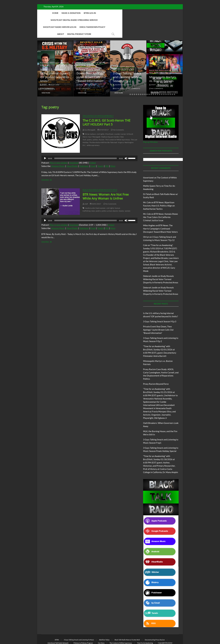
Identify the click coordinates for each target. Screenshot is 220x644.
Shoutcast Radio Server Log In (71, 20)
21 (172, 81)
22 (174, 81)
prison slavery (113, 197)
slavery (121, 197)
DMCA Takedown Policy (104, 20)
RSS (107, 152)
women (128, 197)
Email (93, 152)
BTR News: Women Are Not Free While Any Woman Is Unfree (106, 182)
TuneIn (100, 152)
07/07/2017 (103, 116)
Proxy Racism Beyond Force (156, 370)
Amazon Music (58, 152)
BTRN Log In (95, 13)
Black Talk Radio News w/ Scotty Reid (100, 176)
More (113, 152)
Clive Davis (109, 120)
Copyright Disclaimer (165, 629)
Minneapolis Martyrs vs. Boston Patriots (163, 65)
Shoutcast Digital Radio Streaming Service (128, 13)
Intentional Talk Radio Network (58, 629)
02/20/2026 (90, 71)
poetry (90, 126)
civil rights (101, 120)
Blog (47, 51)
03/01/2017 (95, 190)
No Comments (47, 75)
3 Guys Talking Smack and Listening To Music (124, 54)
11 (151, 81)
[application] (89, 144)
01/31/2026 (163, 71)
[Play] (45, 144)
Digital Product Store (142, 20)
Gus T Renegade (94, 123)
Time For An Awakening (145, 629)
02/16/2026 (118, 75)
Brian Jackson (91, 120)
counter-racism (120, 120)
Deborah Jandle (150, 262)
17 (164, 81)
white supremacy (93, 131)
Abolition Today (104, 626)
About (124, 20)
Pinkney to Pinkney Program (83, 629)
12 (153, 81)
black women (101, 194)
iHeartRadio (72, 152)
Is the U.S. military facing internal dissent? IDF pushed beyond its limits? (55, 61)
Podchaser (84, 152)
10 (149, 81)
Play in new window (59, 149)
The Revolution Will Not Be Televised (103, 129)
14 (158, 81)
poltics (104, 197)
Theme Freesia (88, 635)
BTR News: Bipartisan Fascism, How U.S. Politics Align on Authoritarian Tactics (159, 192)
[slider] (86, 144)
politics (96, 126)
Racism (102, 126)
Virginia (121, 129)
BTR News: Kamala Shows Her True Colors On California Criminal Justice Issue (161, 203)
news (93, 197)
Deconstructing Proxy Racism (155, 626)
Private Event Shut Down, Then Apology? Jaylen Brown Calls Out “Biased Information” (91, 61)
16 (162, 81)
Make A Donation (76, 13)
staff (43, 71)
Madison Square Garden (110, 123)
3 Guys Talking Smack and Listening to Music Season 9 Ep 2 (127, 63)
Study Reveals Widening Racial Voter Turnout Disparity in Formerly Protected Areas (161, 265)
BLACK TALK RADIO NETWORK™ (56, 635)
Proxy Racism (165, 59)
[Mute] (126, 144)
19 (168, 81)
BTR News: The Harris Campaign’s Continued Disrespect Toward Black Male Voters (160, 215)
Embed (93, 149)
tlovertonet (148, 164)
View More (46, 79)
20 (170, 81)
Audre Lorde (90, 194)
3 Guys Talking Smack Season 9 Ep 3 (160, 308)
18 (166, 81)
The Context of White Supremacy (98, 102)
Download (74, 149)
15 (160, 81)
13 (155, 81)
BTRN (89, 51)
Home (60, 13)
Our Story (101, 629)
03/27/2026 (54, 71)
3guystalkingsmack (122, 71)
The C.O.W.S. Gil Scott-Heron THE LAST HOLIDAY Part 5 (106, 108)
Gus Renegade (89, 116)
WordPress (98, 635)
